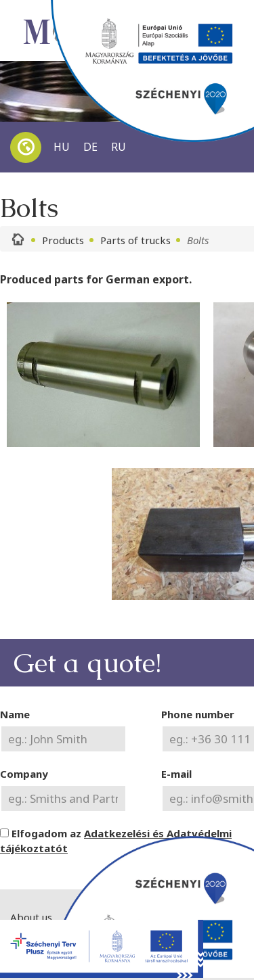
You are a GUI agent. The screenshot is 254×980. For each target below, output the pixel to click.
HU (62, 147)
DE (90, 147)
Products (63, 240)
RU (119, 147)
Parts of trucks (135, 240)
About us (31, 917)
